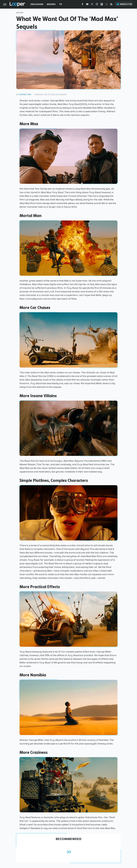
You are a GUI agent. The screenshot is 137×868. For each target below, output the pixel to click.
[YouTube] (87, 5)
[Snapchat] (106, 5)
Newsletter (124, 4)
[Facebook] (82, 5)
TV (61, 4)
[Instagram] (97, 5)
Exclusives (37, 4)
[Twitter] (92, 5)
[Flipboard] (102, 5)
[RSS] (111, 5)
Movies (51, 4)
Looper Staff (25, 95)
